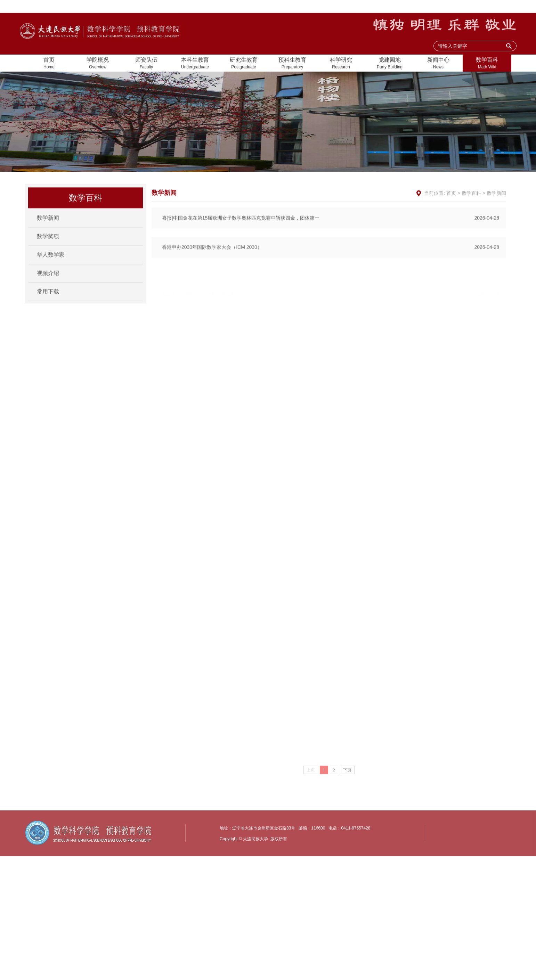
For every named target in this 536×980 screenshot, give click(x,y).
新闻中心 (438, 64)
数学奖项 (48, 245)
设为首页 (434, 7)
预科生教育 (292, 64)
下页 (347, 797)
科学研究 (341, 64)
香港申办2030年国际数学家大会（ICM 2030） (331, 273)
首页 (49, 64)
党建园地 (390, 64)
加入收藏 (463, 7)
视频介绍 (48, 282)
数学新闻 (48, 227)
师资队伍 (146, 64)
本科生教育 (195, 64)
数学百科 (487, 64)
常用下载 (48, 300)
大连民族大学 (497, 7)
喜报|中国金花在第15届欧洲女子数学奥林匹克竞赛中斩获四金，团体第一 (331, 243)
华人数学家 (51, 264)
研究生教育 (244, 64)
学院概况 (98, 64)
